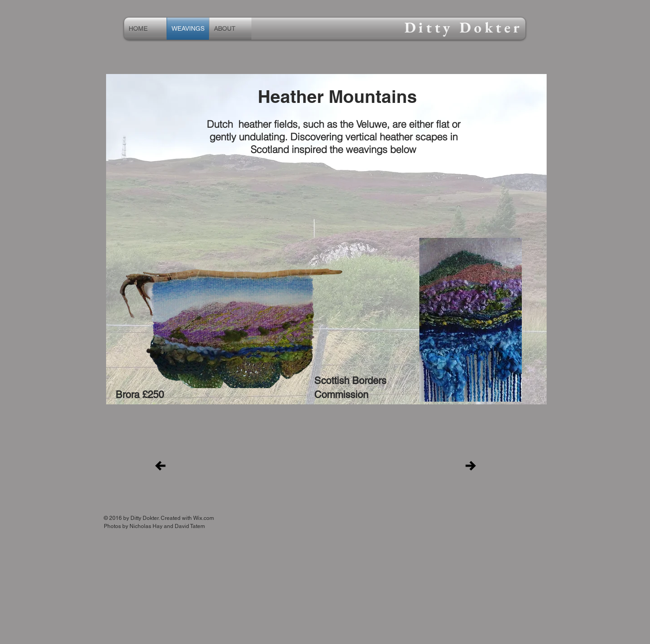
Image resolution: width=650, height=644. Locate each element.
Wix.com (204, 518)
